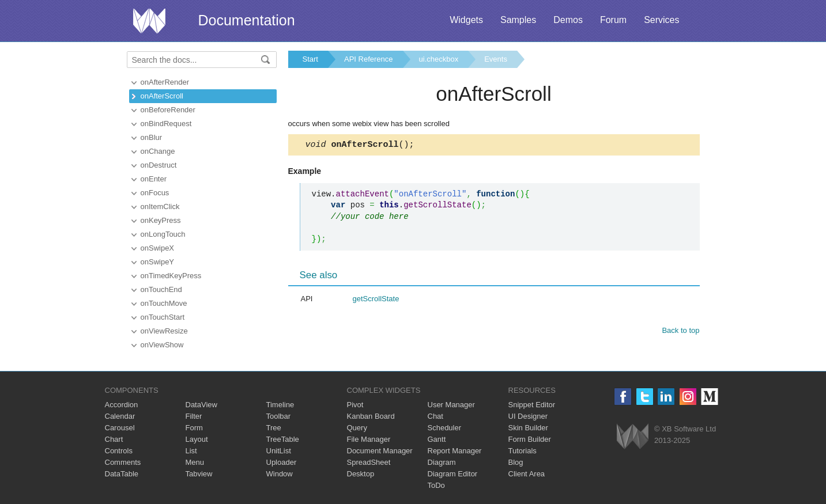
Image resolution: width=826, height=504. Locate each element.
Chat (435, 416)
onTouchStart (163, 317)
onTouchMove (164, 303)
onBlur (152, 137)
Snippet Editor (532, 405)
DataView (201, 405)
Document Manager (380, 451)
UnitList (279, 451)
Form (194, 428)
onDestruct (159, 165)
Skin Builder (528, 428)
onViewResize (164, 331)
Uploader (282, 462)
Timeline (280, 405)
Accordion (122, 405)
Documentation (247, 20)
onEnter (154, 179)
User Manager (451, 405)
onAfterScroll (162, 96)
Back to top (680, 332)
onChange (158, 151)
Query (357, 428)
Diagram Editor (453, 474)
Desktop (361, 474)
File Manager (369, 439)
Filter (194, 416)
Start (310, 59)
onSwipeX (158, 248)
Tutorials (523, 451)
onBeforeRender (168, 110)
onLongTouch (163, 234)
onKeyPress (161, 220)
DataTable (122, 474)
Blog (516, 462)
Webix (633, 436)
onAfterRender (165, 82)
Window (280, 474)
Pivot (355, 405)
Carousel (120, 428)
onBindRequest (166, 124)
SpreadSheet (369, 462)
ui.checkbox (439, 59)
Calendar (120, 416)
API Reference (369, 59)
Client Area (527, 474)
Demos (568, 20)
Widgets (466, 20)
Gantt (437, 439)
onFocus (155, 193)
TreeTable (283, 439)
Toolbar (279, 416)
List (191, 451)
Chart (114, 439)
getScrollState (376, 300)
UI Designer (528, 416)
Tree (274, 428)
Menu (195, 462)
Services (661, 20)
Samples (518, 20)
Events (496, 59)
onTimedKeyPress (171, 276)
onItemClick (160, 206)
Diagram (442, 462)
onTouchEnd (161, 289)
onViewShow (162, 345)
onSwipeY (158, 262)
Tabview (199, 474)
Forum (613, 20)
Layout (197, 439)
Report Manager (455, 451)
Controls (119, 451)
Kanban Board (371, 416)
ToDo (436, 485)
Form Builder (530, 439)
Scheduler (445, 428)
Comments (123, 462)
